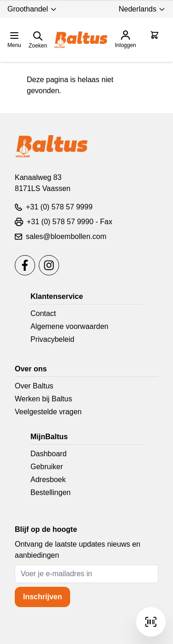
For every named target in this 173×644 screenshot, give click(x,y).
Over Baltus (34, 386)
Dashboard (48, 454)
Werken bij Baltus (43, 399)
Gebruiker (47, 467)
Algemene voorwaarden (69, 326)
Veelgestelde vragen (48, 412)
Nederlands (142, 9)
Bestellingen (51, 492)
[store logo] (81, 40)
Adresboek (48, 480)
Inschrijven (42, 597)
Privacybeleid (52, 339)
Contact (43, 313)
